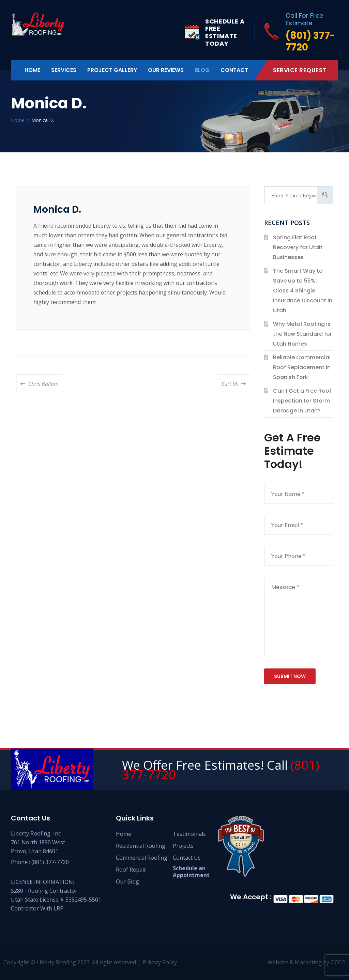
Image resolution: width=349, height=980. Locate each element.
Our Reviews (166, 70)
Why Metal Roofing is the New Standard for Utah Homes (302, 334)
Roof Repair (131, 870)
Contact (234, 70)
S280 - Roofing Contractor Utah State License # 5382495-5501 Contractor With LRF (56, 900)
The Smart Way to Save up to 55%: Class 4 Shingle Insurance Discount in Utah (303, 291)
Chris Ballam (43, 381)
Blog (202, 70)
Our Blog (127, 881)
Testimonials (189, 834)
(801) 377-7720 (50, 862)
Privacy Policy (160, 962)
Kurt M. (230, 381)
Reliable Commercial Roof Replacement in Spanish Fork (302, 367)
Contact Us (187, 858)
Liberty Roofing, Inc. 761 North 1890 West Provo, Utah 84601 (38, 842)
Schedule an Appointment (191, 872)
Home (32, 70)
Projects (183, 846)
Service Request (300, 70)
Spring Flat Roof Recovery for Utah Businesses (298, 247)
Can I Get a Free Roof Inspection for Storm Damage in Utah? (302, 401)
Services (64, 70)
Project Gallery (112, 70)
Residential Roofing (141, 846)
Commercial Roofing (142, 858)
